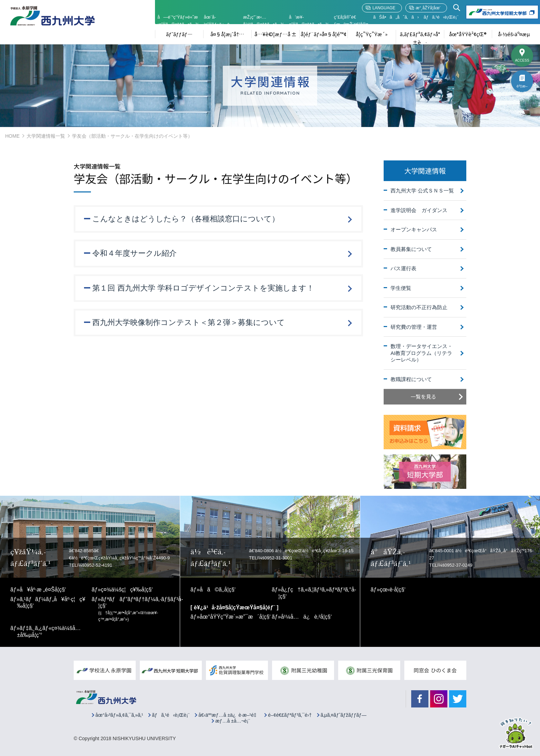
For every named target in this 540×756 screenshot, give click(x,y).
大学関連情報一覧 (46, 136)
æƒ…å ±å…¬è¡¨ (233, 721)
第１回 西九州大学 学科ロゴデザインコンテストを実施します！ (203, 288)
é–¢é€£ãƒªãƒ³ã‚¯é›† (290, 715)
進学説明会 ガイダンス (419, 210)
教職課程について (411, 379)
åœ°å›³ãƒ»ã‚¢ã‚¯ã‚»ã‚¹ (119, 715)
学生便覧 (401, 288)
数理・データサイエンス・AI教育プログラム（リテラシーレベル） (422, 353)
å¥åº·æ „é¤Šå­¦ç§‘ (43, 590)
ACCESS (522, 60)
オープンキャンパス (414, 229)
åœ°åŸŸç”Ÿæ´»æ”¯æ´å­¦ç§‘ (236, 617)
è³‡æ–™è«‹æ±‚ (522, 88)
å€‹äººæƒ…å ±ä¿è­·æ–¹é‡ (229, 715)
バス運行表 (403, 268)
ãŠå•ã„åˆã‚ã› (396, 17)
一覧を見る (423, 396)
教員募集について (411, 249)
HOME (12, 136)
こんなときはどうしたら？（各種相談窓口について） (186, 219)
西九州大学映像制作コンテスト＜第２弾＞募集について (189, 323)
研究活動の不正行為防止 (419, 307)
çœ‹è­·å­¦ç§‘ (393, 590)
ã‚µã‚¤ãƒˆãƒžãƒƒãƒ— (344, 715)
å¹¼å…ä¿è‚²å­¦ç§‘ (307, 617)
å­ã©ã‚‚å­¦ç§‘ (218, 590)
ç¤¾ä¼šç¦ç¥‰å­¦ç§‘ (127, 590)
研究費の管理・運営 (414, 327)
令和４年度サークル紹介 (135, 253)
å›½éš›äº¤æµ (516, 34)
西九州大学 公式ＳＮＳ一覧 (422, 191)
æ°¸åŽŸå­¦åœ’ (428, 8)
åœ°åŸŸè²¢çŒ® (468, 34)
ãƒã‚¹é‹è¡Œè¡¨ (441, 17)
